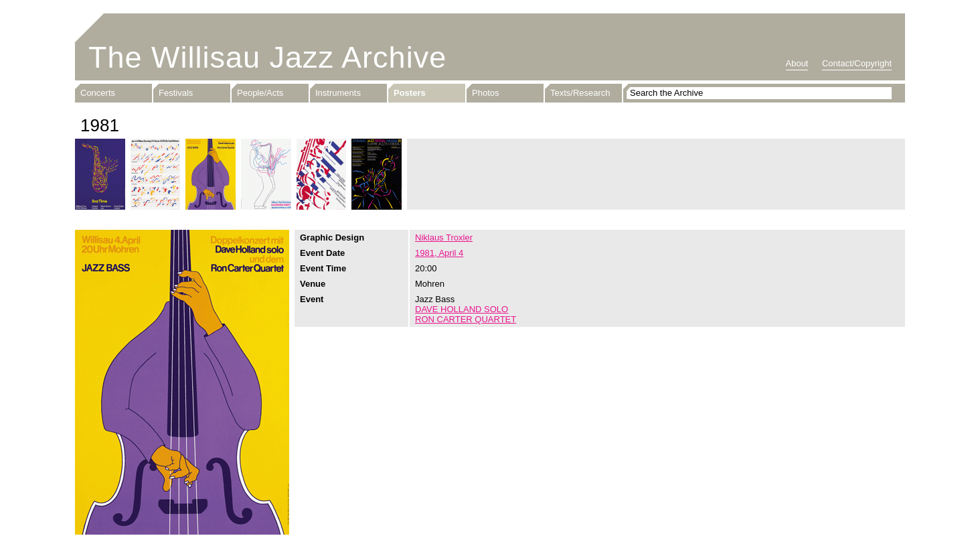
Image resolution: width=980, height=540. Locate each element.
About (797, 63)
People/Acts (260, 93)
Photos (485, 93)
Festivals (176, 93)
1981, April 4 (439, 253)
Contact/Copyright (857, 63)
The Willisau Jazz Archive (267, 57)
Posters (410, 93)
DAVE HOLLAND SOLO (462, 309)
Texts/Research (580, 93)
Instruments (338, 93)
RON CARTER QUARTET (466, 319)
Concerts (98, 93)
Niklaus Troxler (444, 238)
